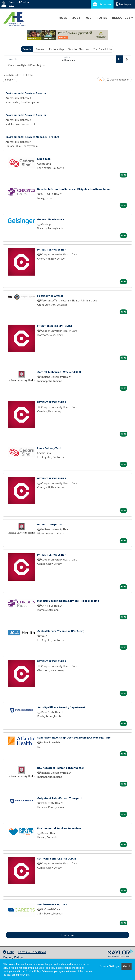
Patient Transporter (50, 524)
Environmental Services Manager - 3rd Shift (32, 137)
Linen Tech (44, 159)
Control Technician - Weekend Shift (59, 372)
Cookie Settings (109, 966)
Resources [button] (121, 18)
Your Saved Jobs (103, 49)
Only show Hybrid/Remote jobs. (27, 65)
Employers (124, 4)
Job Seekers (102, 4)
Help (8, 952)
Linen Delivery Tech (49, 448)
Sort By (9, 80)
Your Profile (96, 18)
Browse (40, 49)
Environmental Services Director (26, 93)
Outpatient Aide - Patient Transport (60, 798)
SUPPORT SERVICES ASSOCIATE (57, 858)
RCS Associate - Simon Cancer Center (61, 768)
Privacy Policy (13, 957)
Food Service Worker (50, 296)
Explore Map (56, 49)
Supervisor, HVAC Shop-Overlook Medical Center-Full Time (74, 737)
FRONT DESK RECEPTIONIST (55, 326)
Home (63, 18)
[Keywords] (32, 59)
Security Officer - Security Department (61, 707)
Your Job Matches (79, 49)
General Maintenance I (51, 219)
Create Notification (118, 80)
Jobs (76, 18)
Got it (127, 966)
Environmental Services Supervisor (59, 828)
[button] (127, 59)
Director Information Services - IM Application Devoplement (75, 189)
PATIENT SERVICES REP (52, 249)
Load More (67, 935)
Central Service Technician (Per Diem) (61, 631)
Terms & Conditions (32, 952)
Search (27, 49)
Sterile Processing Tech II (53, 904)
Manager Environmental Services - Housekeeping (68, 601)
